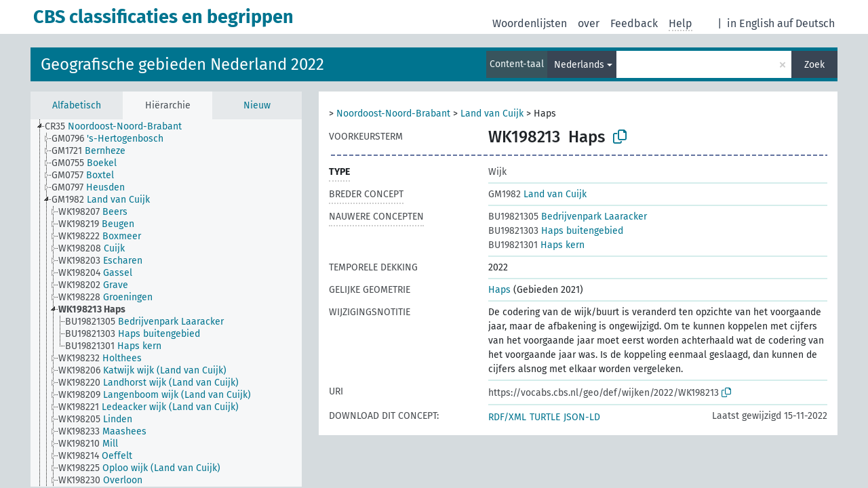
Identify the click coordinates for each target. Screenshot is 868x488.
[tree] (166, 303)
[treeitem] (119, 127)
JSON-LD (582, 417)
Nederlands (579, 65)
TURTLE (545, 417)
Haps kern (536, 245)
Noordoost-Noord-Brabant (393, 114)
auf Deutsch (806, 23)
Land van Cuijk (492, 114)
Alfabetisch (77, 105)
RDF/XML (507, 417)
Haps (499, 290)
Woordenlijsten (530, 23)
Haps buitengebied (556, 231)
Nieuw (257, 105)
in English (751, 23)
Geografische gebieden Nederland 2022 (182, 64)
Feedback (634, 23)
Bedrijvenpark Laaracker (568, 217)
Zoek (814, 65)
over (589, 23)
